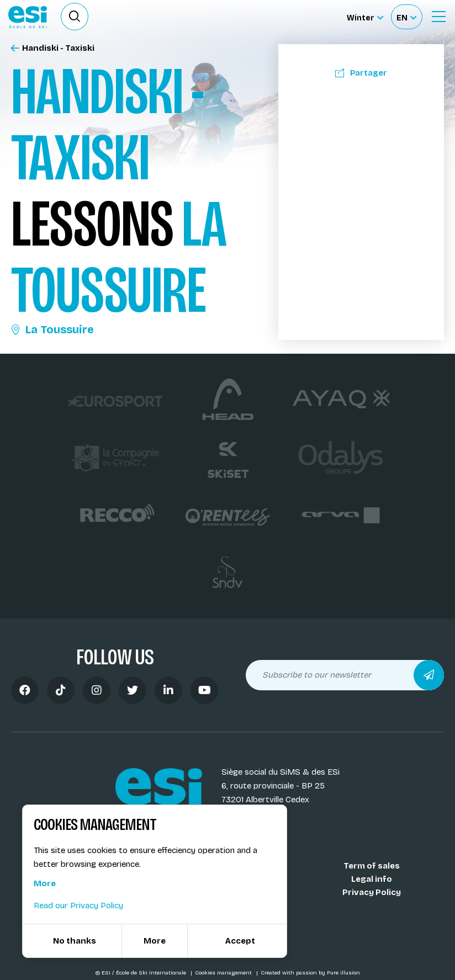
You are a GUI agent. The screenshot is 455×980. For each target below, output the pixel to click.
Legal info (372, 879)
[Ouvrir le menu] (438, 17)
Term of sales (372, 866)
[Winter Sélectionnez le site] (365, 17)
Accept (240, 941)
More (45, 883)
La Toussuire (52, 329)
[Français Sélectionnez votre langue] (406, 17)
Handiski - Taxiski (53, 48)
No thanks (75, 941)
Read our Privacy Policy (78, 906)
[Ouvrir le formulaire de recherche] (75, 17)
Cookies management (224, 973)
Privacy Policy (372, 892)
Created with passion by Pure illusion (310, 973)
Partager (361, 73)
